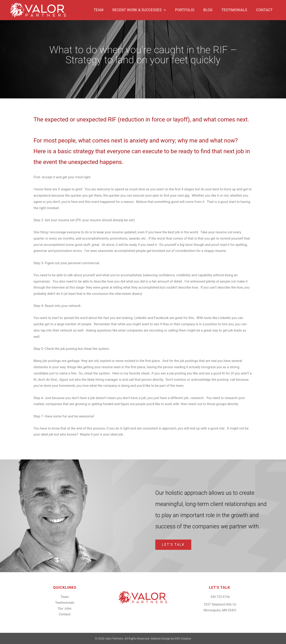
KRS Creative (183, 639)
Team (99, 10)
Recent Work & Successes (139, 10)
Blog (208, 10)
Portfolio (185, 10)
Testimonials (234, 10)
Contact (264, 10)
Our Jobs (65, 608)
